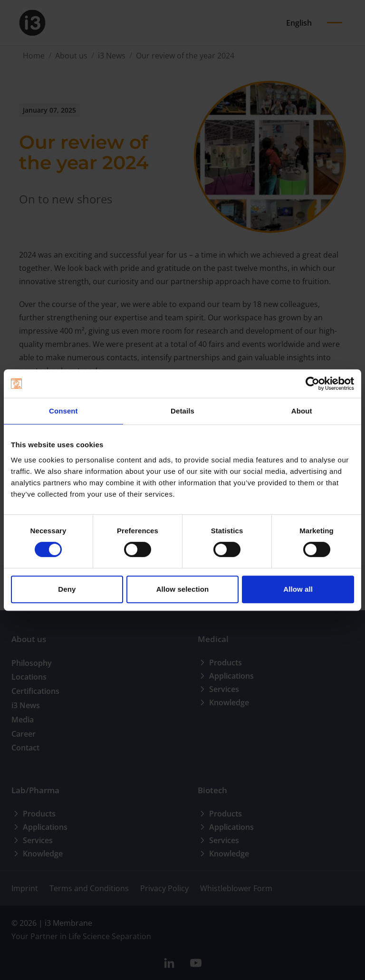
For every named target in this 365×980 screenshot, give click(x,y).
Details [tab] (182, 411)
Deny (67, 589)
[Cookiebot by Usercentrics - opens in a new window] (312, 384)
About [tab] (302, 411)
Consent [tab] (63, 411)
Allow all (298, 589)
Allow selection (183, 589)
